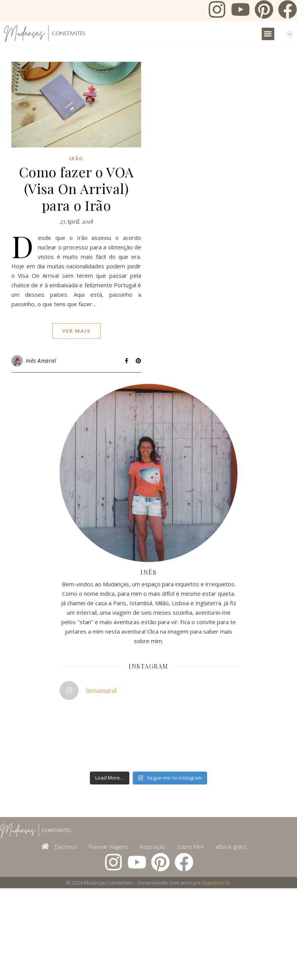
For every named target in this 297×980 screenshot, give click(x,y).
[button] (268, 34)
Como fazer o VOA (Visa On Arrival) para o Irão (76, 188)
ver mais (76, 331)
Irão (76, 159)
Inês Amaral (41, 361)
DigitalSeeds (216, 883)
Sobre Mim (190, 847)
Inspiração (152, 847)
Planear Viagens (108, 847)
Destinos (66, 847)
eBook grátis (231, 847)
